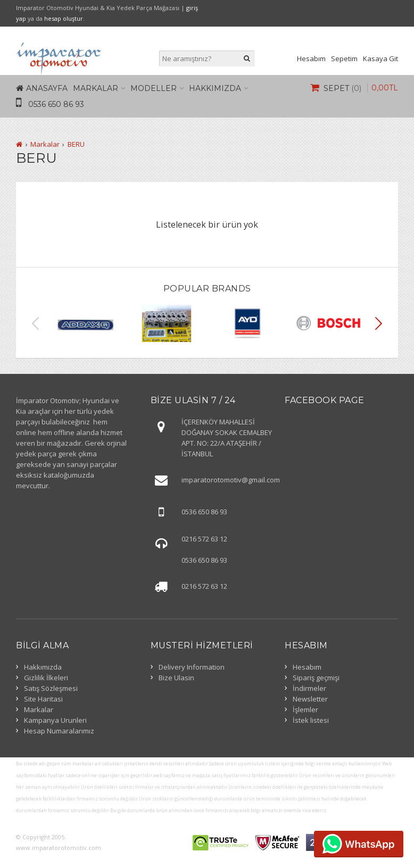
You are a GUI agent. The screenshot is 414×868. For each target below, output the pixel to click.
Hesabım (311, 59)
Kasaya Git (380, 59)
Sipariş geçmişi (316, 678)
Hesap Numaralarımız (59, 731)
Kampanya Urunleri (55, 720)
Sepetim (344, 59)
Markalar (96, 88)
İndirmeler (309, 688)
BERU (76, 144)
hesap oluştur (64, 18)
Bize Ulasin (176, 678)
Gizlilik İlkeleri (46, 678)
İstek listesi (311, 720)
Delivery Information (192, 667)
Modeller (154, 88)
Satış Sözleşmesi (51, 688)
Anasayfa (47, 88)
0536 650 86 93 (56, 104)
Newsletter (310, 699)
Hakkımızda (215, 88)
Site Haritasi (43, 699)
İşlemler (305, 710)
